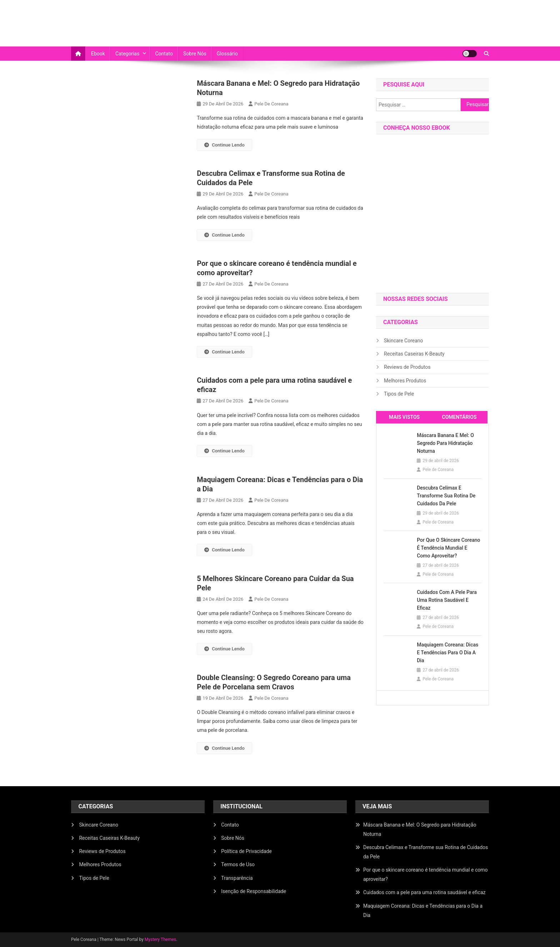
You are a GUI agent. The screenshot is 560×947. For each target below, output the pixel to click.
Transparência (237, 878)
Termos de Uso (238, 864)
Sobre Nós (195, 54)
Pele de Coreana (271, 104)
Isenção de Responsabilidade (254, 891)
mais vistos (404, 417)
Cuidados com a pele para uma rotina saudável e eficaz (447, 600)
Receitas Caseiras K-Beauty (414, 354)
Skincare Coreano (403, 341)
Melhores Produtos (405, 381)
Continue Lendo (224, 145)
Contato (164, 54)
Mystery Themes (160, 939)
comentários (459, 417)
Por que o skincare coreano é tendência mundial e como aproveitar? (448, 548)
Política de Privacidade (246, 851)
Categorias (127, 54)
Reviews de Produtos (407, 367)
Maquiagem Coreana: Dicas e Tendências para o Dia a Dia (447, 653)
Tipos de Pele (399, 394)
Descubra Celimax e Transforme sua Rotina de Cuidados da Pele (446, 496)
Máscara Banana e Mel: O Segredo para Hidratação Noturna (445, 443)
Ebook (98, 54)
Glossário (227, 54)
